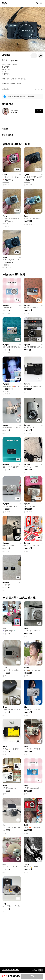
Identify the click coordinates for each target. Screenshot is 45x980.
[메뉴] (41, 3)
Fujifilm (26, 175)
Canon (5, 175)
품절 (32, 976)
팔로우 (39, 111)
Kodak (26, 628)
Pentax (26, 668)
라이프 (9, 89)
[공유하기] (41, 56)
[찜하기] (34, 56)
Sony (4, 628)
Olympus (6, 55)
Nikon (5, 707)
